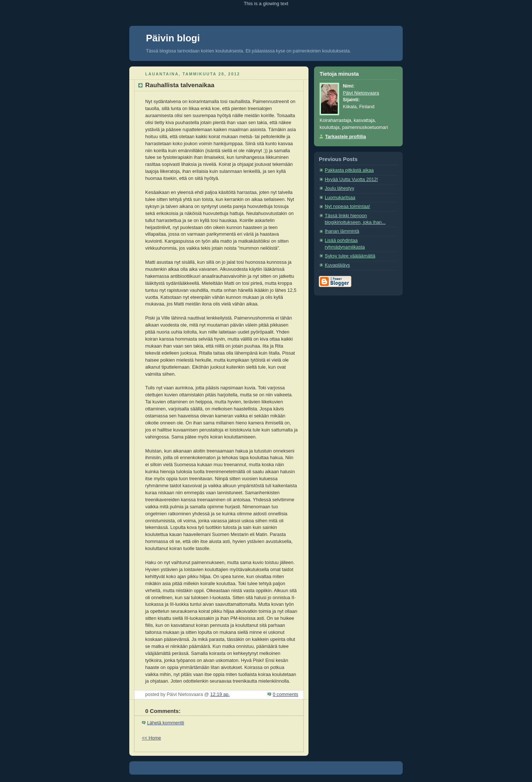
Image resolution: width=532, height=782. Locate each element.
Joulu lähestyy (340, 188)
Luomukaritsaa (340, 198)
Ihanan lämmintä (342, 231)
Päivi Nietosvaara (361, 93)
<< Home (151, 738)
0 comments (285, 694)
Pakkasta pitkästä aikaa (349, 170)
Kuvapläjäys (337, 265)
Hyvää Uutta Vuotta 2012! (351, 180)
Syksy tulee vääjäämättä (350, 256)
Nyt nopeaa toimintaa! (347, 206)
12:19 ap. (220, 694)
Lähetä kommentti (166, 723)
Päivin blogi (173, 38)
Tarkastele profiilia (346, 137)
